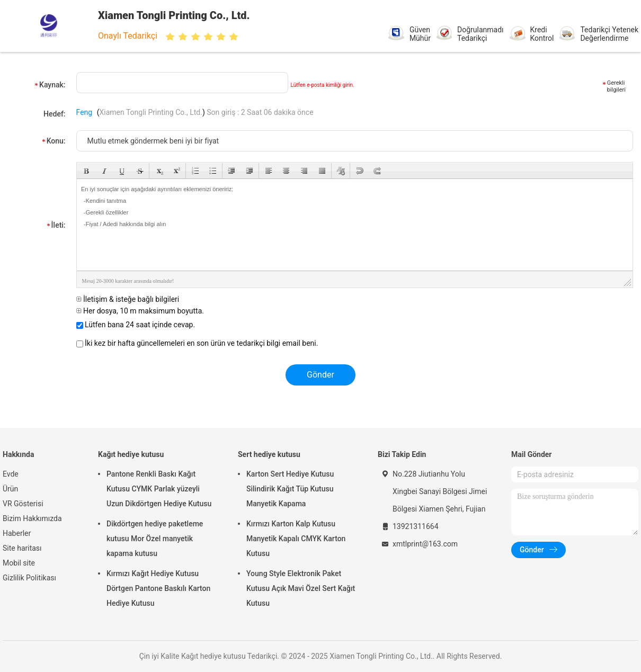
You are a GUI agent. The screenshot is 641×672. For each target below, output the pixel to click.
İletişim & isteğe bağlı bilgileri (128, 299)
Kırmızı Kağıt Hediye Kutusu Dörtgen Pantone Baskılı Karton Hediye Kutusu (158, 588)
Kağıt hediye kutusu (131, 454)
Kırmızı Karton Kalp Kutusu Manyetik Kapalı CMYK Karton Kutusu (296, 539)
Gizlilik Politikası (29, 578)
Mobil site (19, 563)
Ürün (10, 489)
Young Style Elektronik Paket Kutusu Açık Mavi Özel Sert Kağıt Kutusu (301, 588)
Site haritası (22, 548)
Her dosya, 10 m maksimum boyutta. (140, 311)
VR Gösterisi (23, 504)
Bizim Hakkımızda (32, 518)
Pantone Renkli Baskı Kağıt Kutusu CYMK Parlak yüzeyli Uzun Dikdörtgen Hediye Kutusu (159, 489)
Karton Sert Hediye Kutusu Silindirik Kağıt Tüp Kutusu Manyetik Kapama (290, 489)
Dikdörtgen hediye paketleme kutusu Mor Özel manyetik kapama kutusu (155, 539)
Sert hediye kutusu (269, 454)
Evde (11, 474)
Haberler (17, 533)
